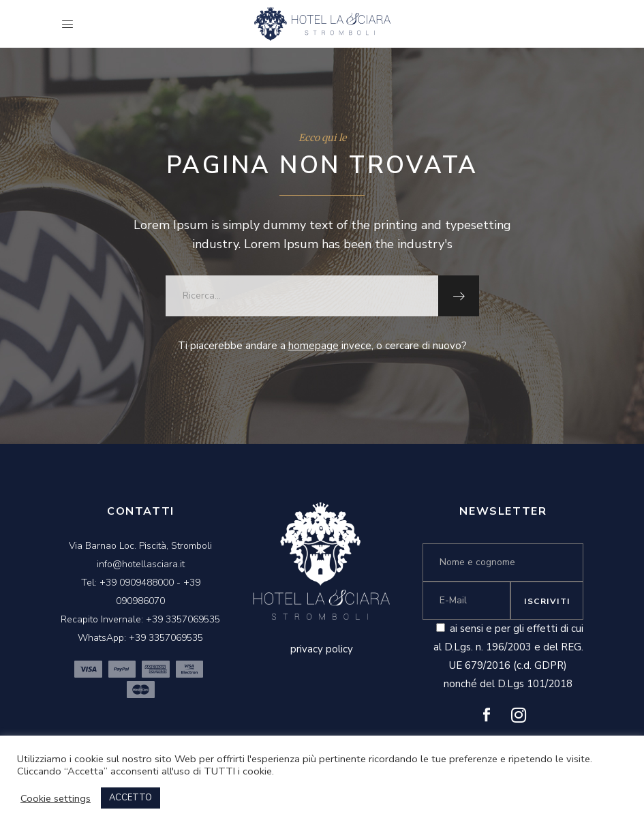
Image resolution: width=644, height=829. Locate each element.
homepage (313, 346)
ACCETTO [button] (131, 798)
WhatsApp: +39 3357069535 (140, 638)
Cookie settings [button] (56, 798)
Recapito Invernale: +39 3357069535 (140, 619)
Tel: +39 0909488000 (127, 583)
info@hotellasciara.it (141, 564)
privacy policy (322, 649)
